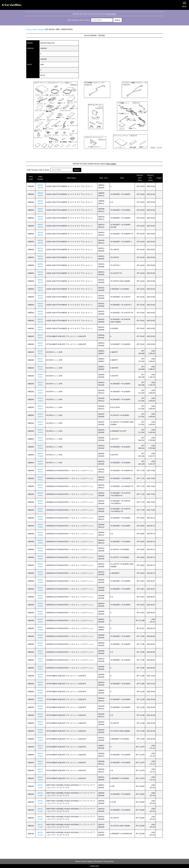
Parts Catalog (111, 14)
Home (29, 29)
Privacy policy (109, 861)
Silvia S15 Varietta (18, 5)
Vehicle (78, 861)
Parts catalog (38, 29)
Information (98, 861)
